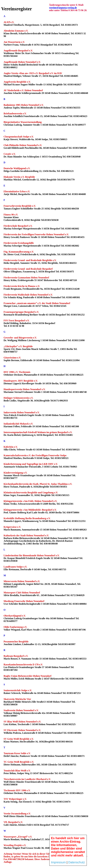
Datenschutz (77, 862)
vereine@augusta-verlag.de (63, 8)
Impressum (58, 862)
